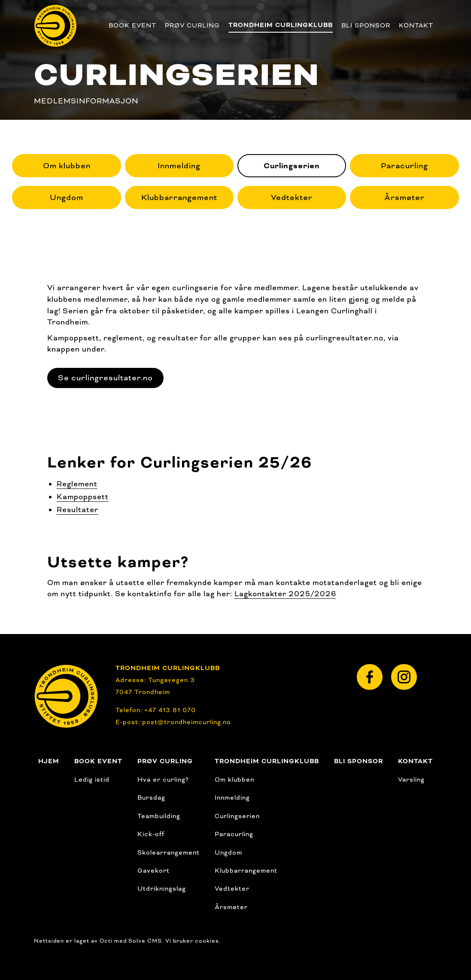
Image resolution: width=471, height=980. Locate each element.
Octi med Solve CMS (131, 941)
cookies (207, 941)
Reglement (77, 484)
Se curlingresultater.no (105, 378)
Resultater (77, 510)
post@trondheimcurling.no (187, 722)
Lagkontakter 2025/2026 (285, 594)
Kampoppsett (83, 497)
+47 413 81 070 (170, 710)
